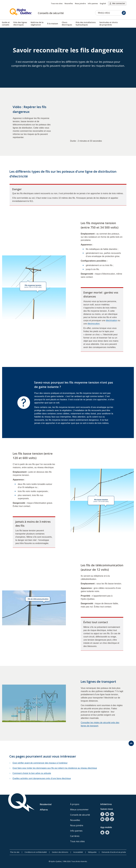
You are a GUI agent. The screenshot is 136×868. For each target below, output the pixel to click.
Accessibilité (78, 852)
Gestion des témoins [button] (60, 852)
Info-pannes (93, 3)
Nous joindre (80, 3)
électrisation (111, 320)
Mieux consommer (79, 810)
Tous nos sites (57, 3)
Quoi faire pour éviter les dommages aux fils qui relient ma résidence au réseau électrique (55, 768)
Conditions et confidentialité (36, 852)
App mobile (106, 827)
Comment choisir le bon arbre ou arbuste (32, 773)
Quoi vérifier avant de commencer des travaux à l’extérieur (40, 763)
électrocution (94, 324)
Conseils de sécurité (51, 13)
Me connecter (117, 3)
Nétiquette (92, 852)
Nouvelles (69, 3)
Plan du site (15, 852)
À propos (75, 804)
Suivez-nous (107, 809)
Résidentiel (46, 804)
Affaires (44, 810)
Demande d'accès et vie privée (114, 852)
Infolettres (106, 804)
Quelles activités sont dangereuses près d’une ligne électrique (42, 778)
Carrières (75, 836)
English (103, 3)
